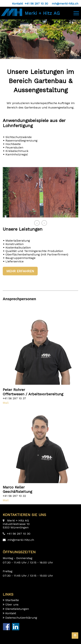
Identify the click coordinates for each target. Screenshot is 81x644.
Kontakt (11, 613)
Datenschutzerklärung (21, 618)
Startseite (12, 600)
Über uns (12, 604)
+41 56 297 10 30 (19, 534)
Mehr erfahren (20, 271)
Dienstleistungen (17, 609)
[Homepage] (30, 10)
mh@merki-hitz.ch (21, 540)
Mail (6, 403)
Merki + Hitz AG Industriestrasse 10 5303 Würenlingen (16, 524)
